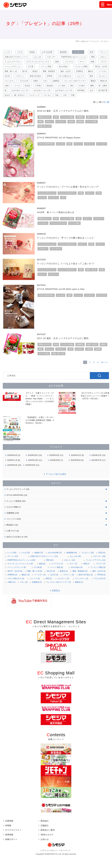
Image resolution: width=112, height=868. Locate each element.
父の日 (36, 79)
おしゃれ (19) (75, 567)
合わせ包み (82, 68)
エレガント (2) (63, 589)
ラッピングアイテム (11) (96, 571)
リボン (91, 84)
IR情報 (8, 836)
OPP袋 (83, 79)
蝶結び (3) (26, 586)
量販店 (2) (79, 593)
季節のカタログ (45, 128)
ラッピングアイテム (26, 63)
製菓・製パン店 (30, 74)
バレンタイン (49, 84)
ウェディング (27, 106)
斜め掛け (9, 95)
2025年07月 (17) (98, 471)
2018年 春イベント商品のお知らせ (58, 223)
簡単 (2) (49, 589)
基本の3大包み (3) (86, 586)
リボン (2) (24, 593)
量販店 (37, 90)
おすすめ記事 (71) (55, 564)
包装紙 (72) (39, 564)
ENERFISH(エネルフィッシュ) (83, 58)
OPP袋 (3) (101, 586)
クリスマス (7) (57, 575)
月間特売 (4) (12, 586)
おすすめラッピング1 (98, 95)
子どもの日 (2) (100, 589)
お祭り (64, 90)
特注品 (90, 90)
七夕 (73, 101)
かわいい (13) (70, 571)
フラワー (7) (101, 575)
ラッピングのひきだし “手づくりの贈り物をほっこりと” (69, 249)
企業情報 (9, 832)
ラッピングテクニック (47, 204)
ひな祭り (46, 95)
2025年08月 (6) (77, 471)
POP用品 (59, 101)
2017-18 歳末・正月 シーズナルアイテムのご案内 (66, 349)
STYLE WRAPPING (46, 155)
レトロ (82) (12, 564)
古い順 (106, 113)
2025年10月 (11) (35, 471)
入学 (62, 106)
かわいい (9, 63)
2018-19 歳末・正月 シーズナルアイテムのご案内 (66, 122)
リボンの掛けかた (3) (16, 589)
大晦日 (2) (11, 593)
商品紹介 (45, 832)
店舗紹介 (45, 836)
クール (77, 90)
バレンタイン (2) (82, 589)
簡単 (21, 84)
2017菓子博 (88, 101)
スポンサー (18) (99, 567)
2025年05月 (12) (32, 476)
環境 (105, 58)
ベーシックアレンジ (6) (17, 578)
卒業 (71, 106)
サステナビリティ (13, 841)
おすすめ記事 (47, 52)
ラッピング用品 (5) (98, 578)
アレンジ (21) (13, 567)
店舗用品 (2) (37, 593)
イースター (22, 79)
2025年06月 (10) (14, 476)
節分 (34, 95)
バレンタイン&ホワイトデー (16, 90)
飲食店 (56, 74)
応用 (91, 52)
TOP (77, 41)
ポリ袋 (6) (38, 578)
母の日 (45, 74)
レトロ (8, 52)
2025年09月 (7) (56, 471)
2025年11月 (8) (14, 471)
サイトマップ (65, 861)
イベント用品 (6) (56, 578)
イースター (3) (40, 586)
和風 (105, 63)
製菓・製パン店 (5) (35, 582)
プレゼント (78, 52)
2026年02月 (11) (56, 466)
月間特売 (103, 74)
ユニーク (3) (35, 589)
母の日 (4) (51, 582)
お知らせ (84, 41)
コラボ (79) (25, 564)
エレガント (33, 84)
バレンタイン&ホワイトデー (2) (58, 593)
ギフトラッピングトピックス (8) (20, 575)
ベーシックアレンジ (29, 68)
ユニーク (9, 84)
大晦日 (79, 84)
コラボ (20, 52)
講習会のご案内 (48, 841)
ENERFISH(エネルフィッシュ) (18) (21, 571)
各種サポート (11, 850)
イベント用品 (64, 68)
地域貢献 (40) (72, 564)
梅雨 (58, 95)
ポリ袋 (47, 68)
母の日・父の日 (12, 74)
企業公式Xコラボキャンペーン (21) (44, 567)
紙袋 (70, 63)
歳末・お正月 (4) (99, 582)
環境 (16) (50, 571)
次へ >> (104, 373)
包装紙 (33, 52)
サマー (95, 63)
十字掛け (103, 90)
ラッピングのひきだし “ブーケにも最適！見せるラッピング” (72, 198)
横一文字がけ (11, 106)
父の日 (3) (54, 586)
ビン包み (22, 95)
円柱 (52, 106)
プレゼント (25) (88, 564)
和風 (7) (86, 575)
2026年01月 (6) (77, 466)
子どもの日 (65, 84)
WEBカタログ (47, 846)
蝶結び (8, 79)
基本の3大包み (67, 79)
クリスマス (82, 63)
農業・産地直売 (71, 74)
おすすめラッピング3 (39, 101)
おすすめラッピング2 (14, 101)
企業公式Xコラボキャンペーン (17, 58)
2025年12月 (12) (98, 466)
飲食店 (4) (64, 582)
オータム (41, 106)
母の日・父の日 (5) (15, 582)
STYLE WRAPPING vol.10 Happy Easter (62, 148)
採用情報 (9, 846)
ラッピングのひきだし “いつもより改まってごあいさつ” (69, 274)
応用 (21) (102, 564)
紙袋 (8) (42, 575)
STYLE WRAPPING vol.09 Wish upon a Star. (64, 300)
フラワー (9, 68)
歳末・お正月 (88, 74)
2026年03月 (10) (35, 466)
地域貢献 (63, 52)
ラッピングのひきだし (67, 204)
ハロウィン (50, 79)
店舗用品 (103, 84)
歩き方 (104, 101)
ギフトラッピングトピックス (51, 63)
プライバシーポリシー (49, 861)
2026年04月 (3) (14, 466)
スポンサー (58, 58)
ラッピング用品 (100, 68)
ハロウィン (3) (68, 586)
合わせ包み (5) (77, 578)
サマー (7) (73, 575)
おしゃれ (41, 58)
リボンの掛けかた (100, 79)
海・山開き (71, 95)
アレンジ (103, 52)
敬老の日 (51, 90)
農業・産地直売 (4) (80, 582)
